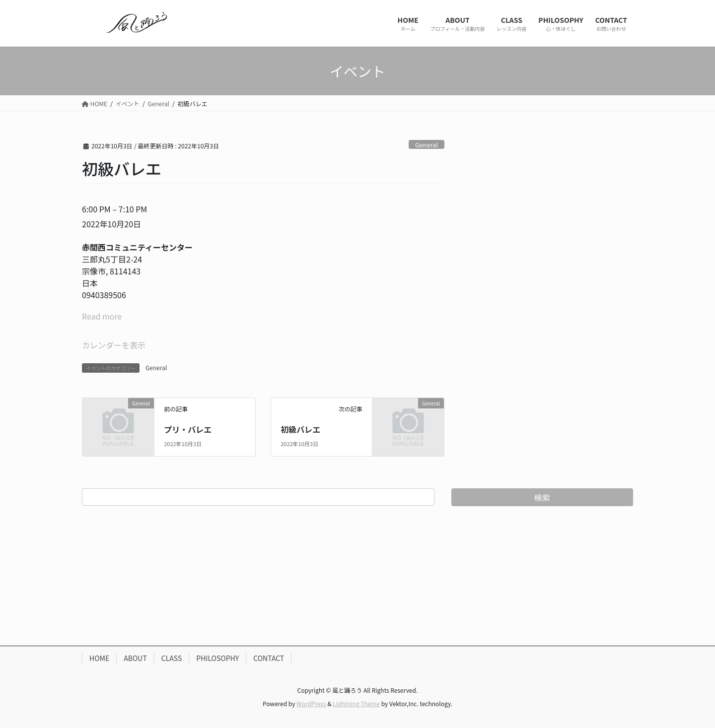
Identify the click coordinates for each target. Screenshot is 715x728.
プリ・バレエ (188, 429)
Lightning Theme (356, 703)
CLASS (172, 658)
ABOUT (135, 658)
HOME (99, 658)
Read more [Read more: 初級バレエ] (102, 316)
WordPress (311, 703)
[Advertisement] (357, 576)
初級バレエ (300, 429)
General (427, 145)
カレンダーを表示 (114, 345)
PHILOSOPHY (217, 658)
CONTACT (269, 658)
